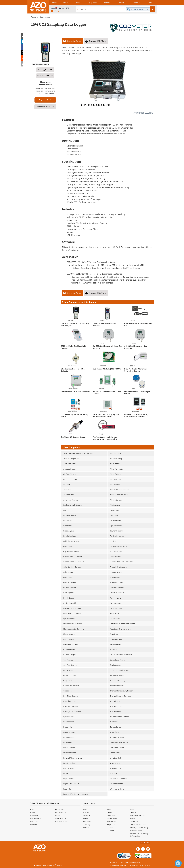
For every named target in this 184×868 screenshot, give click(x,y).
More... (150, 3)
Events (109, 812)
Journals (86, 828)
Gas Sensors (45, 17)
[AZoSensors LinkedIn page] (52, 11)
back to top (145, 842)
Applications (111, 815)
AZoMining (59, 809)
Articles (86, 812)
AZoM (32, 809)
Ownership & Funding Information (139, 835)
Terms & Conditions (138, 825)
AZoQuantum (60, 812)
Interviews (87, 821)
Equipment (87, 815)
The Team (110, 831)
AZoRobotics (35, 815)
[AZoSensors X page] (58, 11)
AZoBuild (33, 825)
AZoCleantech (35, 818)
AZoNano (33, 812)
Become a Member (138, 815)
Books (109, 809)
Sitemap (110, 828)
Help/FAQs (111, 825)
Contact (133, 818)
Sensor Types (112, 818)
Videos (85, 818)
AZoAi (57, 815)
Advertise (134, 821)
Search (133, 812)
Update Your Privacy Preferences (48, 865)
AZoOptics (34, 821)
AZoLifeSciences (61, 821)
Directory (86, 825)
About (133, 809)
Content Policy (136, 831)
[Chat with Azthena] (178, 863)
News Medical (61, 818)
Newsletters (111, 821)
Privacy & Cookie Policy (139, 828)
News (85, 809)
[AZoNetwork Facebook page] (55, 11)
